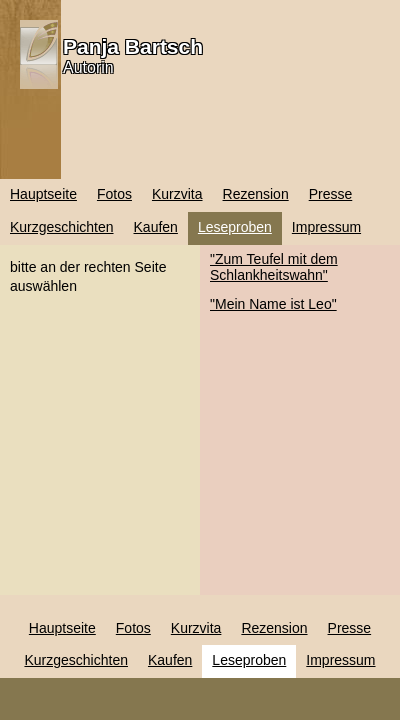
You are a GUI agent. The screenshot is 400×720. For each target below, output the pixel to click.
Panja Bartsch (133, 46)
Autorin (88, 67)
